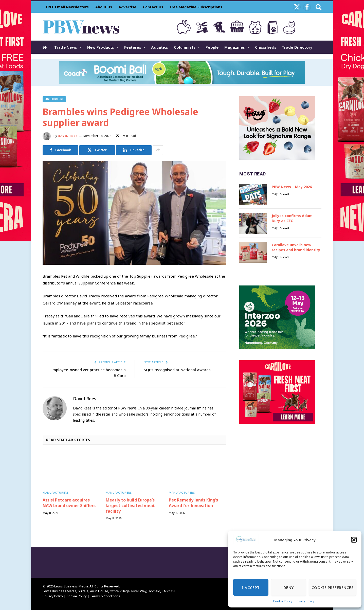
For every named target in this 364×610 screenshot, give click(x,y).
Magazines (235, 47)
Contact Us (153, 7)
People (212, 47)
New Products (101, 47)
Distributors (54, 99)
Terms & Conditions (105, 596)
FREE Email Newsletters (67, 7)
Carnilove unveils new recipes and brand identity (296, 247)
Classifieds (266, 47)
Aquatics (160, 47)
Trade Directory (297, 47)
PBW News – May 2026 (292, 187)
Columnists (185, 47)
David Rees (68, 136)
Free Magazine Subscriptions (196, 7)
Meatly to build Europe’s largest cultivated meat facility (130, 506)
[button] (354, 540)
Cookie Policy (283, 601)
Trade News (66, 47)
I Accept (251, 587)
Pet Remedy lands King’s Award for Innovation (193, 503)
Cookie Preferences (333, 587)
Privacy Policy (304, 601)
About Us (104, 7)
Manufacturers (56, 492)
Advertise (128, 7)
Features (133, 47)
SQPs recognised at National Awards (177, 370)
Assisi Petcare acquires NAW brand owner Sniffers (69, 503)
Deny (289, 587)
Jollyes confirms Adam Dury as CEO (292, 218)
